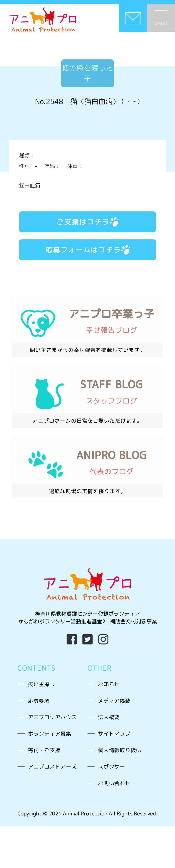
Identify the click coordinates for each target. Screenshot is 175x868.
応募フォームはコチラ (87, 250)
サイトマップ (114, 733)
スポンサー (112, 766)
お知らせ (109, 684)
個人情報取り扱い (120, 750)
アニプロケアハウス (52, 717)
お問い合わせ (114, 783)
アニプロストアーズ (52, 766)
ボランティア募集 (50, 733)
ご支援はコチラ (87, 222)
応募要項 (39, 701)
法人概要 (109, 717)
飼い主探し (42, 684)
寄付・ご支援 (44, 750)
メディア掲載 (114, 701)
